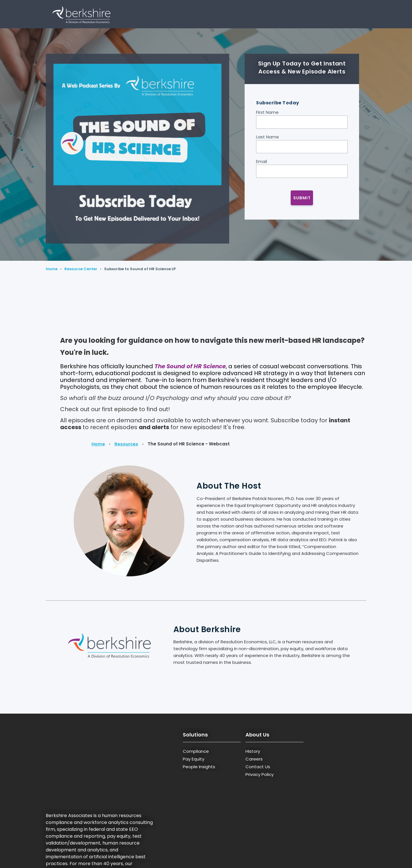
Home (52, 269)
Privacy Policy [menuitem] (260, 774)
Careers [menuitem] (254, 759)
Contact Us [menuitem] (258, 767)
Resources (126, 444)
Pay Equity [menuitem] (194, 759)
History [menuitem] (253, 751)
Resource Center (81, 269)
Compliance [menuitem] (196, 751)
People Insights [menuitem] (199, 767)
